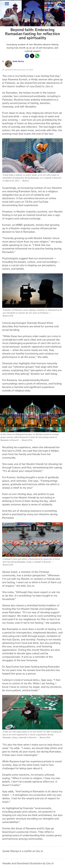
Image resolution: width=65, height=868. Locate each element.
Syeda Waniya (18, 61)
